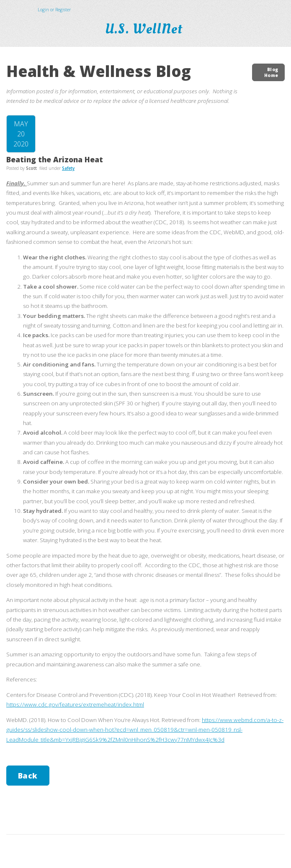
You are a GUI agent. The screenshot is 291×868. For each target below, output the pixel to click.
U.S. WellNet (146, 29)
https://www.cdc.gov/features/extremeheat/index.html (75, 704)
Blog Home (271, 72)
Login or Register (54, 10)
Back (28, 776)
